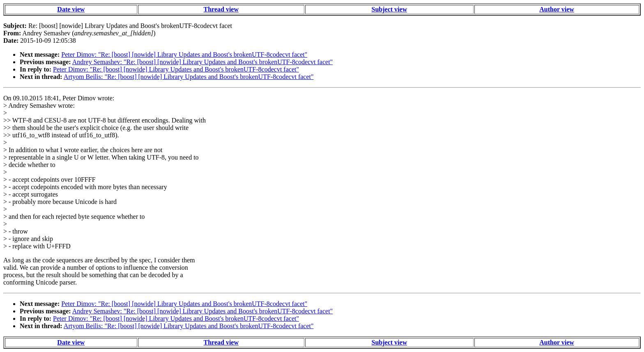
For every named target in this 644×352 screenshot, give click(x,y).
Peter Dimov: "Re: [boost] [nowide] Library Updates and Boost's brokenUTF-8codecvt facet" (184, 54)
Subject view (390, 9)
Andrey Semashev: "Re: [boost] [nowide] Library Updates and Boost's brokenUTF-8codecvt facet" (202, 62)
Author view (557, 9)
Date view (71, 9)
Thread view (221, 9)
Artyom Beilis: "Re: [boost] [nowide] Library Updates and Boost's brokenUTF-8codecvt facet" (189, 77)
